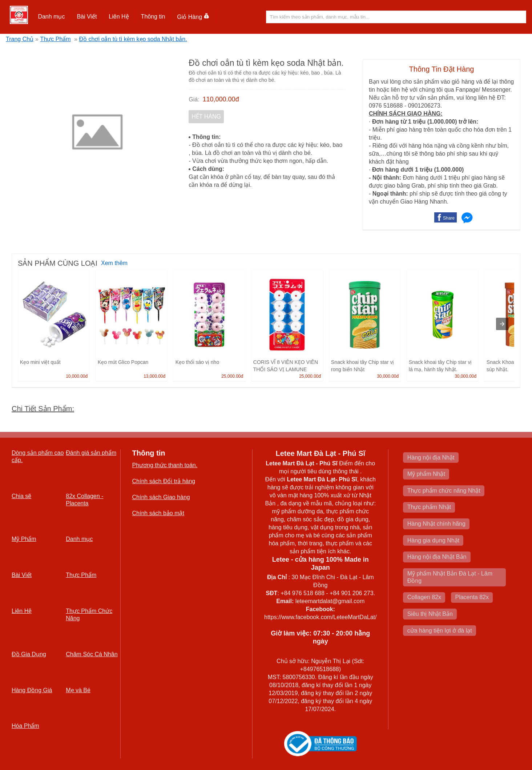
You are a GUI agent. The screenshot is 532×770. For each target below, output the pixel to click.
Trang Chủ (20, 39)
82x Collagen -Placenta (84, 500)
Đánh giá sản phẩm (91, 453)
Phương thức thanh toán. (165, 465)
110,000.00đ (221, 99)
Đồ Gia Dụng (29, 654)
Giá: (194, 99)
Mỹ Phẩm (24, 539)
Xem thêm (114, 263)
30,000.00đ (388, 376)
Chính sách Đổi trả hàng (164, 481)
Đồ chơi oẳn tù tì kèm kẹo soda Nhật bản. (133, 39)
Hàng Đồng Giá (32, 690)
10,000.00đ (77, 376)
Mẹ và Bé (78, 690)
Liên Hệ (119, 17)
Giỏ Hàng (193, 17)
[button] (51, 17)
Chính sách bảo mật (158, 513)
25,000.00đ (232, 376)
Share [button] (449, 218)
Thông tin (153, 17)
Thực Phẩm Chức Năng (89, 615)
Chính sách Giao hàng (161, 497)
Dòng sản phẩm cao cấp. (38, 456)
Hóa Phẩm (25, 726)
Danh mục (51, 17)
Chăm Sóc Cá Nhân (92, 654)
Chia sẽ (21, 496)
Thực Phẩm (56, 39)
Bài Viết (87, 17)
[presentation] (502, 324)
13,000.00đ (154, 376)
